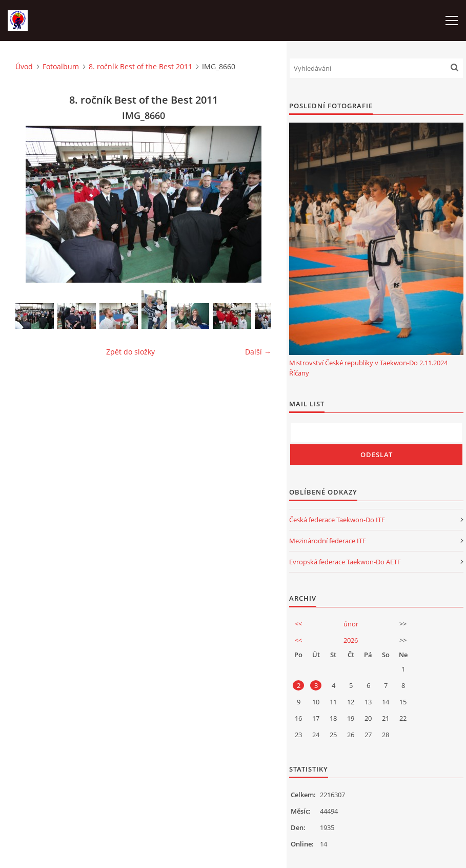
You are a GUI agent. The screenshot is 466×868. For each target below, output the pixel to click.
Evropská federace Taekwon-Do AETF (345, 562)
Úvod (24, 66)
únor (351, 624)
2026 (351, 640)
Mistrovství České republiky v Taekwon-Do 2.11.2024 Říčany (368, 368)
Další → (258, 352)
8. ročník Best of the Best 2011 (140, 66)
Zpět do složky (130, 352)
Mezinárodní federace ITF (328, 541)
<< (298, 624)
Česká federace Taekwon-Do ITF (337, 520)
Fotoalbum (61, 66)
